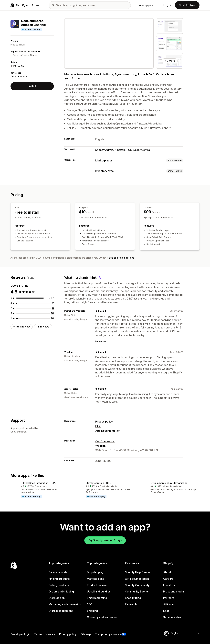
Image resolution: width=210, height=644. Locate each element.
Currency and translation (102, 617)
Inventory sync (104, 171)
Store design (57, 598)
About (167, 572)
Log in (167, 5)
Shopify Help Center (138, 572)
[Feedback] (181, 278)
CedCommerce (19, 76)
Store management (61, 611)
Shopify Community (137, 585)
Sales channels (58, 572)
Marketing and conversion (65, 604)
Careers (168, 579)
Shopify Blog (133, 598)
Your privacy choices (108, 634)
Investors (169, 585)
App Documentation (108, 431)
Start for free (187, 5)
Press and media (173, 591)
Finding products (59, 579)
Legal (167, 611)
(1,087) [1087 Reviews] (20, 66)
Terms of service (45, 634)
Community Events (137, 591)
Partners (169, 598)
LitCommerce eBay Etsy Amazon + (170, 483)
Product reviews (97, 585)
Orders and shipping (61, 591)
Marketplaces (104, 160)
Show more (101, 341)
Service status (172, 617)
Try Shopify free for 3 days (105, 540)
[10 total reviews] (52, 313)
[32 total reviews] (52, 303)
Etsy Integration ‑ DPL (98, 483)
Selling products (59, 585)
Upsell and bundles (99, 591)
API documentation (137, 579)
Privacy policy (104, 422)
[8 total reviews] (53, 308)
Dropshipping (95, 572)
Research (131, 604)
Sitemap (86, 634)
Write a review (22, 327)
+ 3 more (170, 61)
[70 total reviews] (52, 318)
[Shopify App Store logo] (25, 5)
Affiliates (169, 604)
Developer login (20, 634)
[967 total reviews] (51, 298)
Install (32, 86)
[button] (40, 490)
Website (100, 446)
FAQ (98, 426)
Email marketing (97, 598)
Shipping (92, 611)
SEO (90, 604)
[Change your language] (185, 633)
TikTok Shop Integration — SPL (39, 483)
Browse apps (144, 5)
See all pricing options (121, 258)
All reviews (43, 327)
